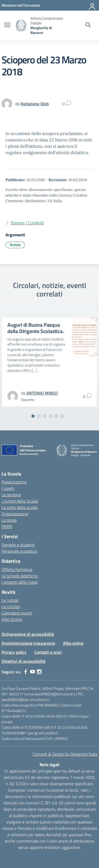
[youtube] (32, 672)
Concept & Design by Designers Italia (65, 754)
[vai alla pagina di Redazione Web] (35, 104)
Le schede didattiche (20, 576)
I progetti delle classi (20, 582)
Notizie (15, 245)
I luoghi (8, 488)
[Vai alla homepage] (21, 26)
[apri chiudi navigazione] (7, 25)
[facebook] (26, 672)
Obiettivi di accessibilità (23, 661)
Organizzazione (15, 514)
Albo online (73, 643)
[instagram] (39, 672)
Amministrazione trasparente (28, 643)
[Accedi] (92, 5)
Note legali (49, 765)
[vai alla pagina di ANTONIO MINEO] (42, 393)
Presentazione (14, 482)
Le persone (11, 495)
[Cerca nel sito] (88, 25)
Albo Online (12, 619)
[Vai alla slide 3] (45, 416)
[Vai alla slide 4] (50, 416)
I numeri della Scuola (20, 501)
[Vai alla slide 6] (62, 416)
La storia (9, 520)
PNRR (7, 526)
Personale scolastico (19, 551)
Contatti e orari (48, 652)
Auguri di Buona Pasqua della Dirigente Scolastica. (36, 328)
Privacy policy (14, 652)
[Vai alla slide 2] (39, 416)
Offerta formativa (17, 569)
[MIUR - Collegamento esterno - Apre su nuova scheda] (21, 5)
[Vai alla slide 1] (33, 416)
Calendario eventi (17, 613)
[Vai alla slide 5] (56, 416)
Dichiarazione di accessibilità (28, 634)
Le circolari (11, 607)
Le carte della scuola (20, 507)
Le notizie (10, 600)
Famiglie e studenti (18, 545)
